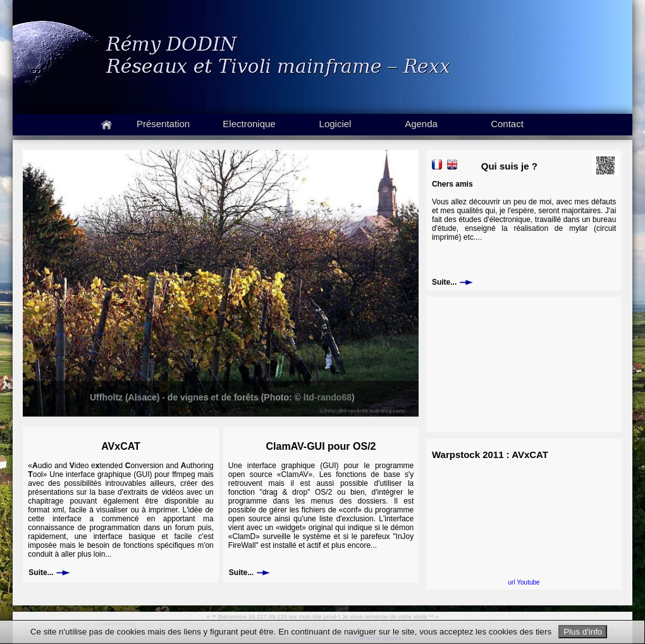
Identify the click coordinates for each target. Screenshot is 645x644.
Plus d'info (583, 632)
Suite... (49, 573)
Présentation (163, 124)
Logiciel (335, 124)
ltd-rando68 (328, 397)
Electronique (249, 124)
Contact (507, 124)
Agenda (421, 124)
